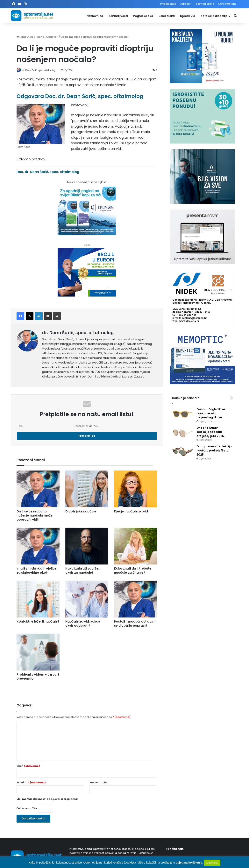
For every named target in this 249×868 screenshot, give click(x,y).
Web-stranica (99, 783)
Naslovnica (95, 16)
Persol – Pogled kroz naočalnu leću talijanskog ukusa (211, 413)
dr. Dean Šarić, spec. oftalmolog (44, 70)
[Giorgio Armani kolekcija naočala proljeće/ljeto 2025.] (183, 452)
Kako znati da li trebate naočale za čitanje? (133, 571)
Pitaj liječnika (168, 4)
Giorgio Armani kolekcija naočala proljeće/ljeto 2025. (214, 451)
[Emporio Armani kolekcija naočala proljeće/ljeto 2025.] (183, 433)
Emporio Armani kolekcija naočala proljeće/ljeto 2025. (211, 432)
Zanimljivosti (118, 16)
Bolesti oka (167, 16)
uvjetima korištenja (189, 862)
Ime (28, 766)
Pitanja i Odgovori (47, 37)
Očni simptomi (227, 4)
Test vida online (204, 4)
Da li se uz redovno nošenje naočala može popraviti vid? (35, 516)
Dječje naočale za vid (131, 512)
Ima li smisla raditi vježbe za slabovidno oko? (36, 571)
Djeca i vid (188, 16)
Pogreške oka (143, 16)
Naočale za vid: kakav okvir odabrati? (83, 624)
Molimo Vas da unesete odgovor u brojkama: (47, 799)
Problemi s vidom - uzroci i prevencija (38, 677)
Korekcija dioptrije (214, 16)
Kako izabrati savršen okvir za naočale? (83, 571)
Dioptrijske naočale (81, 512)
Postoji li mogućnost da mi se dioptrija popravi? (135, 624)
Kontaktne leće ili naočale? (38, 622)
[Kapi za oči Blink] (87, 234)
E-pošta (31, 783)
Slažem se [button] (212, 863)
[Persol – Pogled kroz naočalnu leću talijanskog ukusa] (183, 414)
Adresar (185, 4)
